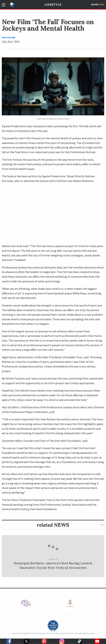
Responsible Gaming (85, 633)
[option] (31, 604)
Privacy (50, 633)
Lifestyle (53, 4)
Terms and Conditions (64, 633)
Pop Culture (9, 38)
